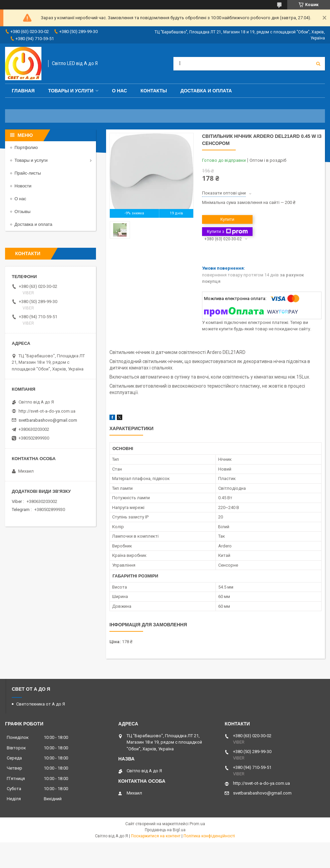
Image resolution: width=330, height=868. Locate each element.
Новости (23, 186)
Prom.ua (197, 824)
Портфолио (26, 147)
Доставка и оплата (206, 91)
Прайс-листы (28, 173)
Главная (23, 91)
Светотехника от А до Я (41, 704)
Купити (227, 219)
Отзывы (23, 212)
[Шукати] (318, 64)
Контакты (154, 91)
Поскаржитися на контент (156, 836)
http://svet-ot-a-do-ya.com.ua (47, 411)
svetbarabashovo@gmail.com (48, 420)
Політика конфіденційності (209, 836)
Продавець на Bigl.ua (165, 830)
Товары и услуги (71, 91)
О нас (119, 91)
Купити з (227, 232)
